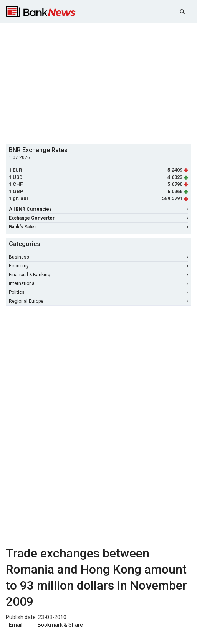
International (98, 283)
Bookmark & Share (60, 625)
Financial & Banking (98, 275)
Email (15, 625)
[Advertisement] (101, 83)
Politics (98, 292)
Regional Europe (98, 301)
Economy (98, 266)
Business (98, 257)
